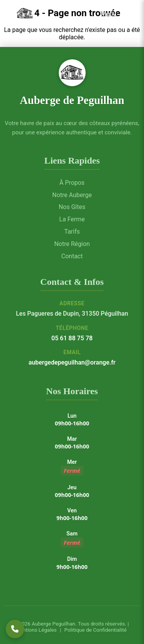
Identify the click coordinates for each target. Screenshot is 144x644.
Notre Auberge (72, 195)
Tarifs (72, 232)
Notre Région (72, 244)
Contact (72, 256)
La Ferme (72, 219)
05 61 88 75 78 (72, 338)
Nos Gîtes (72, 207)
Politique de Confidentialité (95, 630)
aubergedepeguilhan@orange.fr (72, 362)
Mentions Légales (36, 630)
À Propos (72, 183)
